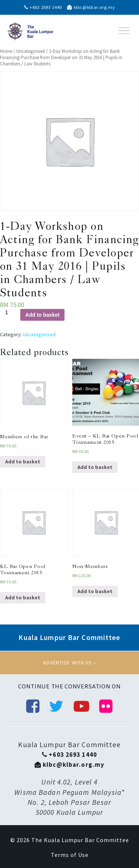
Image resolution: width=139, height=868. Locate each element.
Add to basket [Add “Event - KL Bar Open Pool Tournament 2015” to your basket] (95, 467)
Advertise (69, 663)
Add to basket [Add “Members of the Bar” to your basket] (23, 462)
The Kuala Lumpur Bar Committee (80, 840)
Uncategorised (31, 51)
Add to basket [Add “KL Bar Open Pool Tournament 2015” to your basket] (23, 598)
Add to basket (43, 315)
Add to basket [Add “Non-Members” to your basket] (95, 591)
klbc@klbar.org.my (91, 7)
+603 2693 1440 (43, 7)
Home (6, 51)
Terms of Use (70, 855)
